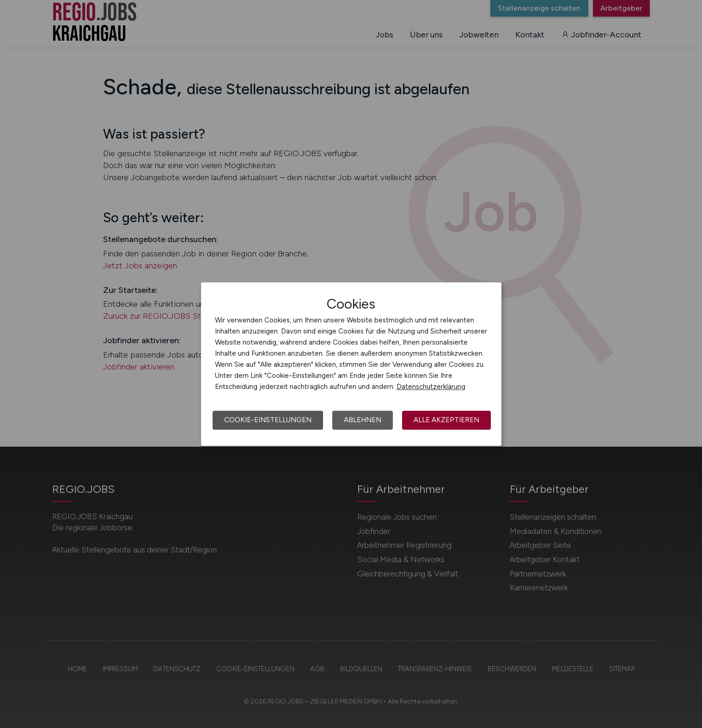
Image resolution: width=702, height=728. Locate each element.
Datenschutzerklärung (431, 387)
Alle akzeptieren (446, 420)
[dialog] (351, 364)
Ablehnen (363, 420)
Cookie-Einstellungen (268, 420)
